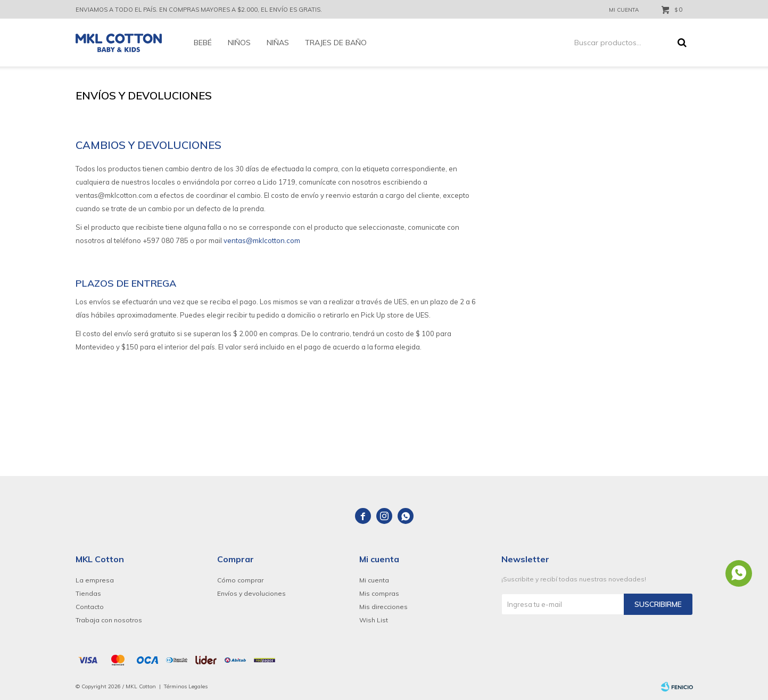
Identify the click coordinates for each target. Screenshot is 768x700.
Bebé (203, 43)
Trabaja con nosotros (109, 620)
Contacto (90, 607)
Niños (239, 43)
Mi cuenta (374, 580)
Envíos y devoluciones (251, 593)
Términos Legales (186, 686)
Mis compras (379, 593)
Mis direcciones (383, 607)
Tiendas (88, 593)
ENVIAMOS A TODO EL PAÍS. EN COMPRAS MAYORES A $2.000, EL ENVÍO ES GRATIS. (199, 10)
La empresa (95, 580)
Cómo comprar (240, 580)
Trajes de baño (336, 43)
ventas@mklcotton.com (262, 240)
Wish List (374, 620)
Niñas (278, 43)
